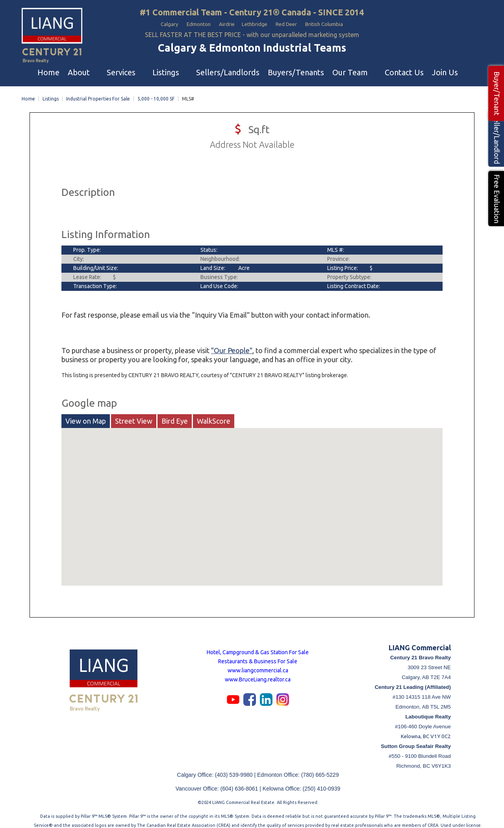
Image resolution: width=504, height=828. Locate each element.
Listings (51, 92)
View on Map (86, 414)
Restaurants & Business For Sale (258, 655)
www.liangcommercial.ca (258, 664)
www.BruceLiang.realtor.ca (258, 673)
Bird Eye (175, 414)
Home (28, 92)
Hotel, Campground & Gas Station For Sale (258, 646)
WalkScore (214, 414)
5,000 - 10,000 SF (156, 92)
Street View (134, 414)
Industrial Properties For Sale (98, 92)
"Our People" (232, 344)
